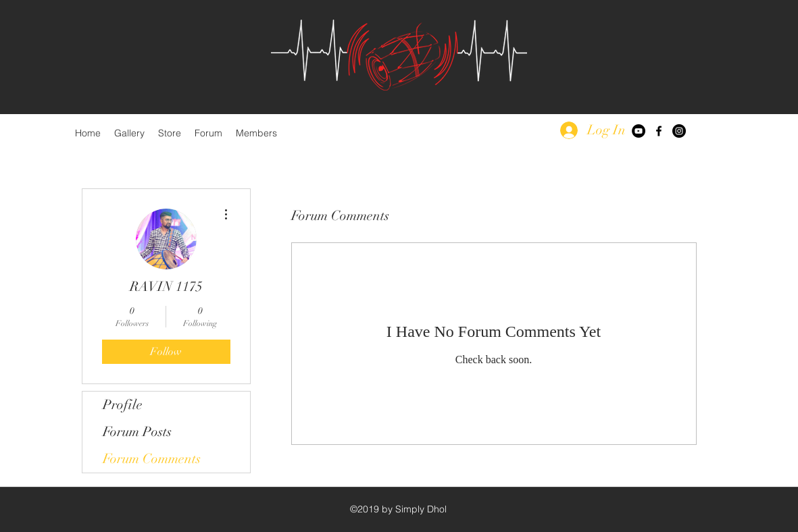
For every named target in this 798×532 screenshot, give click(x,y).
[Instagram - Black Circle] (679, 131)
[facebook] (659, 131)
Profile (123, 405)
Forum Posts (137, 432)
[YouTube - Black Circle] (639, 131)
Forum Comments (152, 459)
